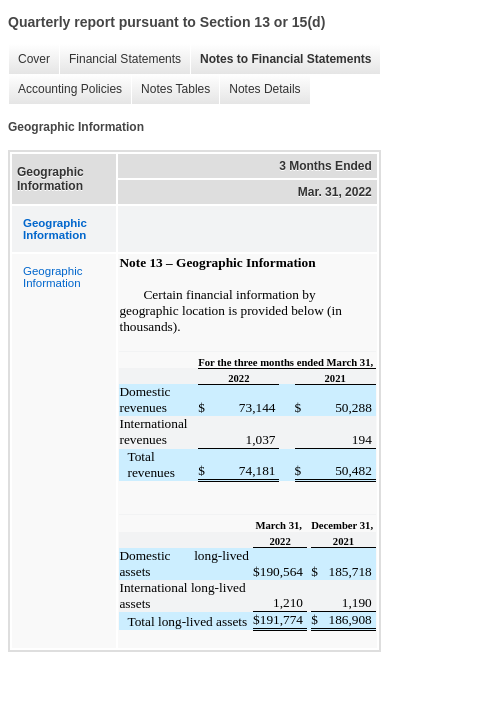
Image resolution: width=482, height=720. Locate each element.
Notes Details (259, 89)
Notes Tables (170, 89)
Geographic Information (52, 277)
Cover (29, 59)
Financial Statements (120, 59)
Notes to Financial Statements (280, 59)
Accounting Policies (65, 89)
